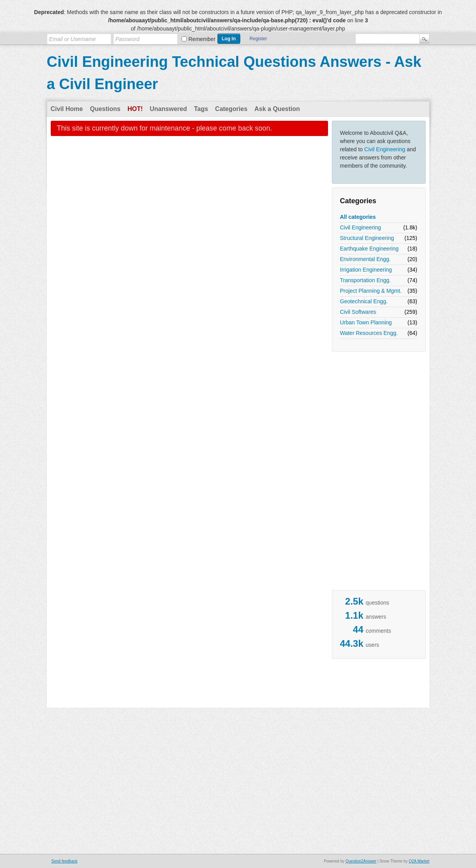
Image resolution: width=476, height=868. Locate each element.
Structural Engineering (367, 238)
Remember (202, 39)
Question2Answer (361, 861)
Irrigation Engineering (366, 270)
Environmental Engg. (365, 259)
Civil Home (67, 109)
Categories (231, 109)
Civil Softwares (358, 312)
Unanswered (168, 109)
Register (258, 39)
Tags (201, 109)
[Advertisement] (363, 473)
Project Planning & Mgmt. (371, 291)
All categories (358, 217)
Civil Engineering (385, 149)
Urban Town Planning (366, 322)
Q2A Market (419, 861)
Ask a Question (277, 109)
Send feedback (65, 861)
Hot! (135, 109)
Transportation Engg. (365, 280)
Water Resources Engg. (369, 333)
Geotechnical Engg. (364, 301)
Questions (105, 109)
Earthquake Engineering (369, 249)
